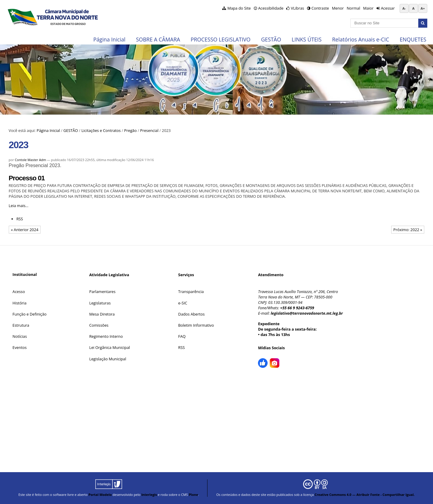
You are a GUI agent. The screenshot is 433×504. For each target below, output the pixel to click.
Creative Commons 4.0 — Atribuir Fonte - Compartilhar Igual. (365, 495)
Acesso (19, 292)
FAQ (182, 336)
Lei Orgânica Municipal (110, 347)
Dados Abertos (192, 314)
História (20, 303)
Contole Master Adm (30, 160)
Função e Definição (30, 314)
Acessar (388, 8)
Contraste (320, 8)
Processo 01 (27, 178)
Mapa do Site (239, 8)
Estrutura (21, 325)
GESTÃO (271, 39)
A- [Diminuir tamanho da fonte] (404, 8)
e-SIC (183, 303)
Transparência (191, 292)
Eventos (20, 347)
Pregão (131, 130)
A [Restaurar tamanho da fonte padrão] (413, 8)
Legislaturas (100, 303)
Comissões (99, 325)
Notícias (20, 336)
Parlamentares (102, 292)
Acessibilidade (271, 8)
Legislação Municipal (108, 359)
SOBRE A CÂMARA (158, 39)
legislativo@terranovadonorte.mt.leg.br (307, 313)
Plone (193, 495)
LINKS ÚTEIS (307, 39)
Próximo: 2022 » (408, 230)
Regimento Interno (106, 336)
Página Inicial (109, 39)
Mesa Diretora (102, 314)
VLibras (297, 8)
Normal (353, 8)
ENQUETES (413, 39)
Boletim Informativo (196, 325)
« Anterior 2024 (25, 230)
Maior (368, 8)
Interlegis (149, 495)
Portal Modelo (100, 495)
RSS (20, 219)
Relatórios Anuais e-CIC (361, 39)
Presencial (149, 130)
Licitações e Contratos (101, 130)
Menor (338, 8)
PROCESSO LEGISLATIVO (221, 39)
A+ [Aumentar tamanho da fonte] (423, 8)
